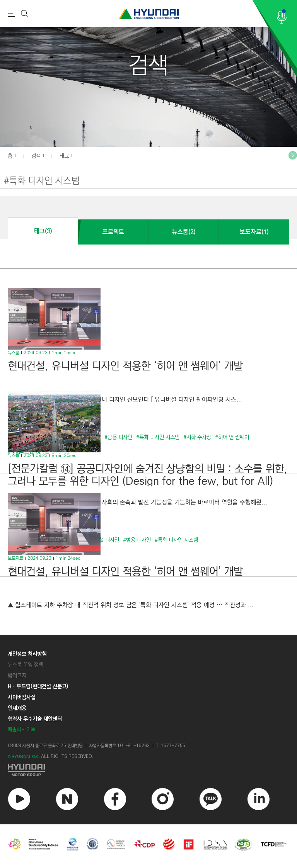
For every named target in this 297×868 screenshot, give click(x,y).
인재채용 (17, 708)
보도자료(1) (254, 232)
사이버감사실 (22, 697)
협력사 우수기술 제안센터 (35, 719)
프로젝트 (113, 232)
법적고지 (17, 676)
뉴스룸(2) (184, 232)
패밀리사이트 (22, 730)
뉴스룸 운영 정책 (26, 665)
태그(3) (43, 231)
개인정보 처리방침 (27, 654)
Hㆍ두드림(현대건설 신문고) (38, 686)
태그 (64, 156)
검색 (36, 156)
